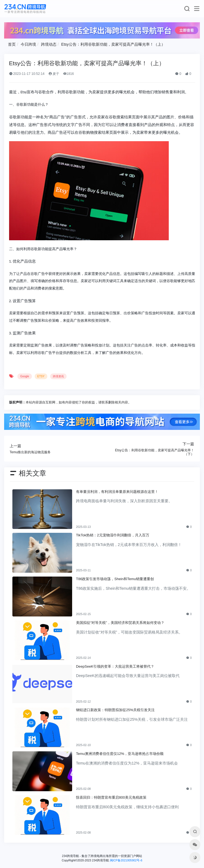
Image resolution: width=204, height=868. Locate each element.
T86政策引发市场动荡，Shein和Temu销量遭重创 (115, 579)
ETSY (41, 376)
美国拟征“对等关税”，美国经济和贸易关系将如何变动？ (120, 623)
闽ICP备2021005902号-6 (126, 860)
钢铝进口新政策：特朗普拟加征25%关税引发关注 (115, 710)
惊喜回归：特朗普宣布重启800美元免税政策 (111, 797)
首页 (12, 44)
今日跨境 (28, 44)
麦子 (54, 74)
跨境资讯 (58, 376)
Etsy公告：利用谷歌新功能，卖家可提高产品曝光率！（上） (113, 44)
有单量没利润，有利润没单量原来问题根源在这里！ (117, 492)
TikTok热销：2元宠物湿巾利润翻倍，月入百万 (113, 535)
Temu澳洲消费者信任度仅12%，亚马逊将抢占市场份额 (120, 754)
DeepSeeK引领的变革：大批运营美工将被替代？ (115, 666)
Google (25, 376)
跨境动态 (49, 44)
